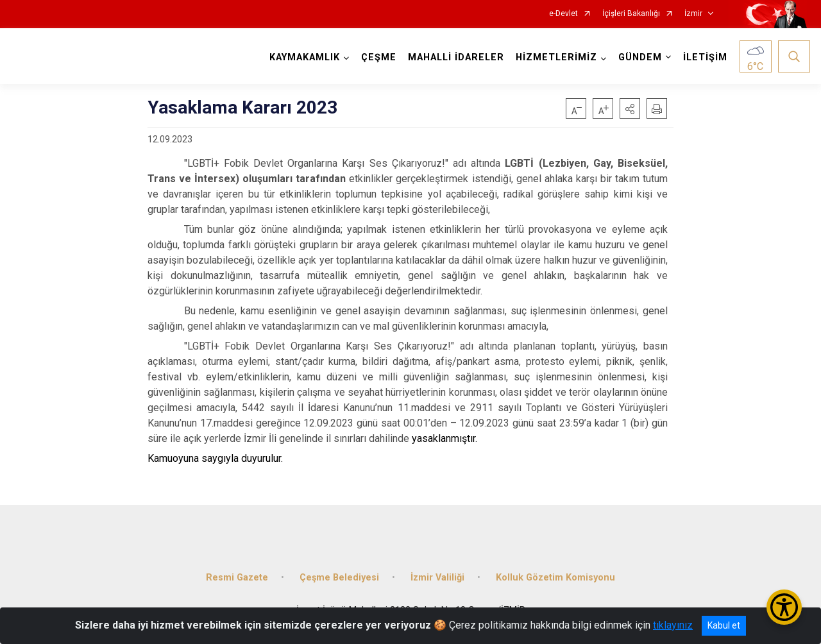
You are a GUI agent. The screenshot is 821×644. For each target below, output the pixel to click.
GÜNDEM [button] (640, 57)
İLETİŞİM (705, 57)
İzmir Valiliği (437, 577)
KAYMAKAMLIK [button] (305, 57)
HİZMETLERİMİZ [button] (556, 57)
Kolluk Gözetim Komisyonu (555, 577)
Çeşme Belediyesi (339, 577)
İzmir (693, 14)
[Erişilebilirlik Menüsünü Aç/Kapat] (784, 607)
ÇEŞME (379, 57)
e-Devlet (563, 14)
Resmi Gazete (237, 577)
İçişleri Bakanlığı (631, 14)
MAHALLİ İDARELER (456, 57)
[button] (630, 108)
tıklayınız (673, 625)
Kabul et (724, 625)
